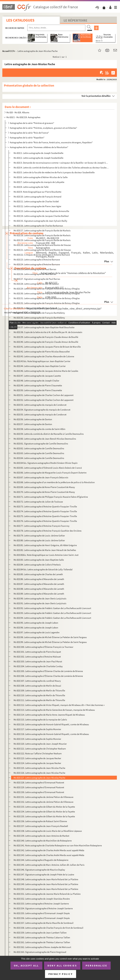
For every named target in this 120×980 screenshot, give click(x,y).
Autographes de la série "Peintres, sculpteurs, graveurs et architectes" (44, 128)
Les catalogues (20, 20)
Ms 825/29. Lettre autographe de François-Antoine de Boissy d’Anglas (47, 289)
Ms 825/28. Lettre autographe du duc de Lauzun (36, 284)
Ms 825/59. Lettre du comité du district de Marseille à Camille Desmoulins (49, 434)
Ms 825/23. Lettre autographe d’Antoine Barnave (37, 260)
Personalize (96, 965)
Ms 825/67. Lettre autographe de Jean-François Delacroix (41, 477)
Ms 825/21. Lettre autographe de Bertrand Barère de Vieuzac (42, 250)
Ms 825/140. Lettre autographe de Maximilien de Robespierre (43, 841)
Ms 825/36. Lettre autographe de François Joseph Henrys (41, 322)
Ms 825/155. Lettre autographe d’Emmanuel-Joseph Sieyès (42, 913)
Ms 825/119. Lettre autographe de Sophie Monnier (37, 739)
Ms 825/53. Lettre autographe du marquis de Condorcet (40, 405)
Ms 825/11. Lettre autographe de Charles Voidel (36, 201)
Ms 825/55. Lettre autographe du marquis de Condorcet (40, 414)
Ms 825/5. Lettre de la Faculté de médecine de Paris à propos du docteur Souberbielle (54, 172)
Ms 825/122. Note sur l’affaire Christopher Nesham (38, 753)
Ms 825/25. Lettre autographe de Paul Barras (35, 269)
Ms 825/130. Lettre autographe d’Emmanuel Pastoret (39, 792)
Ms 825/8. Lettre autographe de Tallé (31, 187)
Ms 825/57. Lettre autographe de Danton (33, 424)
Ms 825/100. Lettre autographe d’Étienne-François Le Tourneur (43, 647)
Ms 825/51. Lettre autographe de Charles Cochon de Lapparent (44, 395)
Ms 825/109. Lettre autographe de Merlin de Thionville (39, 690)
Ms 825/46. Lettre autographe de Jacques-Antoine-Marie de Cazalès (46, 371)
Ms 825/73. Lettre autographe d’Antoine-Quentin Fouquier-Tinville (45, 506)
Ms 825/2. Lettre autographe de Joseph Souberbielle (38, 158)
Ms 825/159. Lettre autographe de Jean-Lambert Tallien (40, 933)
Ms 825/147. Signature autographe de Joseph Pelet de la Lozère (44, 874)
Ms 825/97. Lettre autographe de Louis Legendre (36, 632)
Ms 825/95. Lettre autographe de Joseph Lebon (36, 623)
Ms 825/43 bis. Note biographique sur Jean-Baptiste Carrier (42, 361)
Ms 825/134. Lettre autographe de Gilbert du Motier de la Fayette (44, 812)
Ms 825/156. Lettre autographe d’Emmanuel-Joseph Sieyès (42, 918)
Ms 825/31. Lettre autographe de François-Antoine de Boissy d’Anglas (47, 298)
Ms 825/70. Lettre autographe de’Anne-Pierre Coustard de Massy (44, 492)
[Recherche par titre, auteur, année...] (56, 28)
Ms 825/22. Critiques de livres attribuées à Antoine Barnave (42, 255)
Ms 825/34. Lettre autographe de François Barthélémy (39, 313)
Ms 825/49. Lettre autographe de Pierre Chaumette (38, 385)
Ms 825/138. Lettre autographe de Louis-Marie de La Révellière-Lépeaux (48, 831)
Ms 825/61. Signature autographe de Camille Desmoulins (41, 444)
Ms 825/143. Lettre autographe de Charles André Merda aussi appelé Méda (49, 855)
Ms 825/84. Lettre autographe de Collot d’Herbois (37, 565)
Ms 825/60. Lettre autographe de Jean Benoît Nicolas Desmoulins (45, 439)
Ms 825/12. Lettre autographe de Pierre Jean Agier (37, 206)
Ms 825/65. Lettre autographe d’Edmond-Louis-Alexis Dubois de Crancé (48, 468)
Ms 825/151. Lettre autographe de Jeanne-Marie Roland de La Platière (47, 894)
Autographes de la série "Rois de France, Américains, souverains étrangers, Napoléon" (51, 142)
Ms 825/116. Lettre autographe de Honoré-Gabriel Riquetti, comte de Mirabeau (51, 724)
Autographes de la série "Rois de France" (29, 133)
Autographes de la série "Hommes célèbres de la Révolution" (39, 147)
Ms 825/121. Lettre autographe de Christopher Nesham (40, 749)
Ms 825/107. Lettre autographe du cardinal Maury (37, 681)
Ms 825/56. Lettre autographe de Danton (33, 419)
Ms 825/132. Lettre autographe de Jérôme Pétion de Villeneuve (43, 802)
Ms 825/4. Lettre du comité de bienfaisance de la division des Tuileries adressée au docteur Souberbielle (61, 168)
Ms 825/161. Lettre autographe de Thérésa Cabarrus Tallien (42, 942)
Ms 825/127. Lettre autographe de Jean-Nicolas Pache (39, 778)
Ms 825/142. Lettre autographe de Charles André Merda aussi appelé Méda (49, 850)
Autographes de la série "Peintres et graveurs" (32, 123)
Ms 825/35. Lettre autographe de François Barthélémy (39, 318)
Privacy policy (61, 974)
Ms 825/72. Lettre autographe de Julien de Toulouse (38, 502)
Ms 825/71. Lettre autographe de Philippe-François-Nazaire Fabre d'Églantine (51, 497)
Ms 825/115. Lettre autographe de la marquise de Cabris (40, 720)
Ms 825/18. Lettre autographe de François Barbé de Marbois (42, 235)
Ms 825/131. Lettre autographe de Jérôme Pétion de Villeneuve (43, 797)
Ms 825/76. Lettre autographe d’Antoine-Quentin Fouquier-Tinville (45, 521)
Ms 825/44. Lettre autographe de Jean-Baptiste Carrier (40, 366)
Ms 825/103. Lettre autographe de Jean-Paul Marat (38, 661)
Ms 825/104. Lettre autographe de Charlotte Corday (38, 666)
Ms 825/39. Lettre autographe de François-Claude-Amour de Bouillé (46, 337)
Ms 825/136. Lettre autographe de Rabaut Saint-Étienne (40, 821)
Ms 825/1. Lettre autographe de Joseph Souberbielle (38, 153)
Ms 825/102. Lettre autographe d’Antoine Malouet (37, 657)
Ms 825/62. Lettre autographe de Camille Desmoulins (39, 448)
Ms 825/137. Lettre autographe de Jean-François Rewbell (41, 826)
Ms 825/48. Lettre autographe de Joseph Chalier (36, 381)
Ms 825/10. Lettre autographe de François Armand (37, 197)
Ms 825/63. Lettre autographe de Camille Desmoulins (39, 453)
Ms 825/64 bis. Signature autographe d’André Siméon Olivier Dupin (46, 463)
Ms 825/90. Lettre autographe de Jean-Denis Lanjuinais (40, 598)
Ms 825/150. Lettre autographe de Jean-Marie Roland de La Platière (46, 889)
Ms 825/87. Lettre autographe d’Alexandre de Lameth (39, 584)
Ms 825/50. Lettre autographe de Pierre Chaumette (38, 390)
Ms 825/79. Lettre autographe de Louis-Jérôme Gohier (39, 536)
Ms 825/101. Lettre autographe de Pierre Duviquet (37, 652)
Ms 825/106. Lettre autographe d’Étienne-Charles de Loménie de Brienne (48, 676)
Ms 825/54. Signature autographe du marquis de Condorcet (42, 410)
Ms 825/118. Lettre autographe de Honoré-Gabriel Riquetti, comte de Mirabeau (51, 734)
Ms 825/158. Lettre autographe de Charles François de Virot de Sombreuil (48, 928)
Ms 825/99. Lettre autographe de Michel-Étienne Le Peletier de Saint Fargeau (50, 642)
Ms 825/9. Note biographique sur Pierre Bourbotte (37, 192)
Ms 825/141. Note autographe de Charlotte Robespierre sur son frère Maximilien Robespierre (58, 845)
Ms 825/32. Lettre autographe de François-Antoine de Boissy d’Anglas (47, 303)
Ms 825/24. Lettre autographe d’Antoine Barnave (37, 264)
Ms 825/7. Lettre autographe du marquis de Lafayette (39, 182)
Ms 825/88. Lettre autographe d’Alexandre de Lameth (39, 589)
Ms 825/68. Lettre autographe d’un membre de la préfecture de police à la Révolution (54, 482)
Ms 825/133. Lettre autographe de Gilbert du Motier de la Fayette (44, 807)
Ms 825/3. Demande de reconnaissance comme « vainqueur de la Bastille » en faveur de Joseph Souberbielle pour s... (61, 163)
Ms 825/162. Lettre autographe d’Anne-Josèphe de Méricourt (42, 947)
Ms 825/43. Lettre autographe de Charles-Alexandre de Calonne (44, 356)
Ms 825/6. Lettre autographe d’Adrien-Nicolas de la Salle (41, 177)
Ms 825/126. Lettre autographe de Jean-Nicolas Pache (39, 773)
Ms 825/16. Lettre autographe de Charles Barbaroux (38, 226)
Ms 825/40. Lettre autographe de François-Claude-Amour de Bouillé (46, 342)
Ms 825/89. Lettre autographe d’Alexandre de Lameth (39, 594)
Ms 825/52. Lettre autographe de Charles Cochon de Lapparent (44, 400)
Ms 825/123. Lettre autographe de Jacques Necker (37, 758)
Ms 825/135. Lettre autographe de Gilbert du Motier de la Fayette (44, 816)
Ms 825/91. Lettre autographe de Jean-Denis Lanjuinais (40, 603)
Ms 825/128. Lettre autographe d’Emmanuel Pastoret (39, 782)
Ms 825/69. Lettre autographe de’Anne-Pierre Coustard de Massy (44, 487)
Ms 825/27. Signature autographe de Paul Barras (37, 279)
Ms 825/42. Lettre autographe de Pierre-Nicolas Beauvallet (42, 352)
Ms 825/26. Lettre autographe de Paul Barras (35, 274)
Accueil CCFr (9, 51)
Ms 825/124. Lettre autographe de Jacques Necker (37, 763)
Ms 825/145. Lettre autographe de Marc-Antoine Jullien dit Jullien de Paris (49, 865)
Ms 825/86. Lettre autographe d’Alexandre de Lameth (39, 579)
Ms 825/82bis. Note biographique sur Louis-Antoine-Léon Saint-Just (46, 555)
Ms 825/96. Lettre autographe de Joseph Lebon (36, 628)
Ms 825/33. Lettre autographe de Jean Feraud (35, 308)
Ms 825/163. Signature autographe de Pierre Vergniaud (40, 952)
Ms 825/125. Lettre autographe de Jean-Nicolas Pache (39, 768)
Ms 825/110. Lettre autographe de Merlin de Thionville (39, 695)
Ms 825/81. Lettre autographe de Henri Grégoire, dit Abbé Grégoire (45, 545)
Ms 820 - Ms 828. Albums (18, 112)
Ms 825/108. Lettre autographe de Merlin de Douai (37, 686)
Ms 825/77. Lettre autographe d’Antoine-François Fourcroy (41, 526)
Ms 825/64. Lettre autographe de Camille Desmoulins (39, 458)
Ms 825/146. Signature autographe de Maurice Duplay (39, 870)
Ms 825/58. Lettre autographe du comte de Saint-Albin (39, 429)
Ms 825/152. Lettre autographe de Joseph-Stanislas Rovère (42, 899)
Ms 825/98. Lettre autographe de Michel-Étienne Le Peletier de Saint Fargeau (50, 637)
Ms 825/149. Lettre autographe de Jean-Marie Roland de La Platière (46, 884)
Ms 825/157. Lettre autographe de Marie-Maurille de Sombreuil (44, 923)
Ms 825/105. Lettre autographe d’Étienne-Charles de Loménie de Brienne (48, 671)
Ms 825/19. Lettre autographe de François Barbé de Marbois (42, 240)
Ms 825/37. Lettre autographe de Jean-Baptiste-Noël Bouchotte (44, 327)
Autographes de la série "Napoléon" (27, 138)
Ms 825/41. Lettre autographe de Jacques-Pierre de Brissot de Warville (47, 347)
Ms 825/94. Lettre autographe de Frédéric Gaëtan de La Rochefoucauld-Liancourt (52, 618)
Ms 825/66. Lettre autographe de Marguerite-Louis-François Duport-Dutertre (50, 473)
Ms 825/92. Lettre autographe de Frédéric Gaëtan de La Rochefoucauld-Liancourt (52, 608)
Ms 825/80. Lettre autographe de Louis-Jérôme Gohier (39, 540)
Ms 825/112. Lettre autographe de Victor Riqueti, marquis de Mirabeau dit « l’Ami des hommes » (59, 705)
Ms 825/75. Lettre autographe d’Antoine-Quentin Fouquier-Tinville (45, 516)
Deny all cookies (62, 965)
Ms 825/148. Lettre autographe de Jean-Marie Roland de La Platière (46, 879)
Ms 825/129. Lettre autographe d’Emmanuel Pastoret (39, 787)
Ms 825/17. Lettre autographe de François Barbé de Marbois (42, 230)
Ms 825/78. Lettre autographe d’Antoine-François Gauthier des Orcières (47, 531)
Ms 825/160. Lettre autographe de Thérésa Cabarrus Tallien (42, 937)
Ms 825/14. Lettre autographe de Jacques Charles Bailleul (41, 216)
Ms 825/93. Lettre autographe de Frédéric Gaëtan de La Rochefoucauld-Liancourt (52, 613)
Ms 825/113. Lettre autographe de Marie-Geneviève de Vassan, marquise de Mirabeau (54, 710)
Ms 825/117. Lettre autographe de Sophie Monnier (37, 729)
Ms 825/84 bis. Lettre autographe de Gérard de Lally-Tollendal (43, 569)
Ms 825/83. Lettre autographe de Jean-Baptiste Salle (39, 560)
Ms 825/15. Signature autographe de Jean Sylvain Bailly (40, 221)
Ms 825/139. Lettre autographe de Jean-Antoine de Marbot (41, 836)
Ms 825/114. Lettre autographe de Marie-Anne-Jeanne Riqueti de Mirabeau (49, 715)
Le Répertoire (75, 20)
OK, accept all (26, 965)
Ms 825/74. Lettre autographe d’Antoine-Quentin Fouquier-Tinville (45, 511)
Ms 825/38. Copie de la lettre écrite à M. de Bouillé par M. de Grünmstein (48, 332)
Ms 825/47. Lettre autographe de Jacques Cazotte (37, 376)
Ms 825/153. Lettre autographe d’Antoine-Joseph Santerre (41, 904)
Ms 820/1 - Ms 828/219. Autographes (23, 117)
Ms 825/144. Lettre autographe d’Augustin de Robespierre (41, 860)
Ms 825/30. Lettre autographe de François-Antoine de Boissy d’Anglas (47, 293)
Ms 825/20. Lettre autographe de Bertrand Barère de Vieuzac (42, 245)
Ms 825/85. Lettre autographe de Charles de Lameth (38, 574)
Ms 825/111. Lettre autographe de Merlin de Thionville (39, 700)
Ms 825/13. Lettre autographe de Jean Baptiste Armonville (41, 211)
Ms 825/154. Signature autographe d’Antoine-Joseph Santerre (43, 908)
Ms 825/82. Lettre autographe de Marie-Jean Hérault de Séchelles (45, 550)
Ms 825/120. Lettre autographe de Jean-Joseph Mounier (40, 744)
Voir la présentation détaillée (96, 96)
